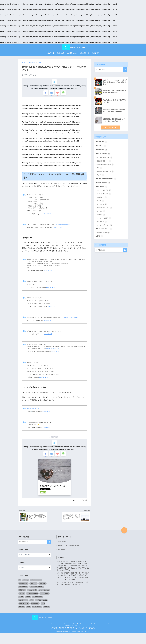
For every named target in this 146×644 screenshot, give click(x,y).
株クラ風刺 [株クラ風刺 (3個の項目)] (22, 611)
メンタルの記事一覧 (110, 127)
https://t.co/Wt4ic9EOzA (53, 351)
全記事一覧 (85, 53)
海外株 (100, 175)
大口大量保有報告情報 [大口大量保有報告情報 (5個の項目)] (41, 605)
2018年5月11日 (48, 216)
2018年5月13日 (52, 309)
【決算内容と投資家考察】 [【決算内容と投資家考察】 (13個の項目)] (37, 591)
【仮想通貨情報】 (103, 183)
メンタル (84, 504)
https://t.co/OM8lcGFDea (71, 319)
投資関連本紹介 (103, 233)
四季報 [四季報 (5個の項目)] (32, 605)
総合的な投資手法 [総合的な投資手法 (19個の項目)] (37, 611)
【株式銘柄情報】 (103, 154)
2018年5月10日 (51, 289)
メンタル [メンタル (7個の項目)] (21, 601)
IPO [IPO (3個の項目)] (20, 584)
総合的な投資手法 (104, 190)
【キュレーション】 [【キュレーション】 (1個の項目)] (36, 584)
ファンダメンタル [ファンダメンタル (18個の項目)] (45, 598)
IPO (100, 168)
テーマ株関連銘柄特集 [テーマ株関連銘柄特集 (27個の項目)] (32, 598)
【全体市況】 (101, 150)
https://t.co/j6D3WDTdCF (33, 411)
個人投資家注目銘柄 (105, 158)
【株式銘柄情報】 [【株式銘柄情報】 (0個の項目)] (23, 591)
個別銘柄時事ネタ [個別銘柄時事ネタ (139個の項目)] (23, 605)
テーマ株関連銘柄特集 (105, 165)
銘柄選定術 (102, 197)
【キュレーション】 (104, 229)
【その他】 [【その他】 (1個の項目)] (26, 584)
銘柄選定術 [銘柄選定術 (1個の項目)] (46, 611)
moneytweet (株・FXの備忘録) (73, 47)
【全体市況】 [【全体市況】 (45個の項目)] (33, 588)
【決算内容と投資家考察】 (106, 179)
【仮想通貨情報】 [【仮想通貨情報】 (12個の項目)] (23, 588)
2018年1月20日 (48, 272)
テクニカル (102, 204)
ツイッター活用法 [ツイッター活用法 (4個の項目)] (32, 595)
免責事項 (96, 53)
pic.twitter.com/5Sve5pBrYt (63, 226)
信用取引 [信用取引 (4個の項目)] (28, 601)
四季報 (100, 201)
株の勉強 (61, 53)
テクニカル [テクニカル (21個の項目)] (22, 598)
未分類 (99, 236)
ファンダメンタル (104, 194)
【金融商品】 (101, 142)
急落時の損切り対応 (105, 208)
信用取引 (101, 215)
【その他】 (101, 146)
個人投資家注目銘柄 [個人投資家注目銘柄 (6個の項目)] (37, 601)
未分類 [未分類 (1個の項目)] (43, 608)
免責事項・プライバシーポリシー (68, 550)
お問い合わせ (72, 53)
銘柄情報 (50, 53)
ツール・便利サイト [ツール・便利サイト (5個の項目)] (44, 595)
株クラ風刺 (102, 222)
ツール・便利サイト (105, 225)
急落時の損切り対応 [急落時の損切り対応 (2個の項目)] (24, 608)
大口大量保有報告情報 (105, 171)
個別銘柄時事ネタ (104, 161)
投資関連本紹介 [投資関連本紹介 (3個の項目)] (35, 608)
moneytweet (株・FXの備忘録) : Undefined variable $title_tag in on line (70, 622)
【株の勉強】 (101, 187)
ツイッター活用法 (104, 218)
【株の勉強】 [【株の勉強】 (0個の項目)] (42, 588)
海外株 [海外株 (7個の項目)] (28, 611)
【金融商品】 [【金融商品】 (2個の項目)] (22, 595)
